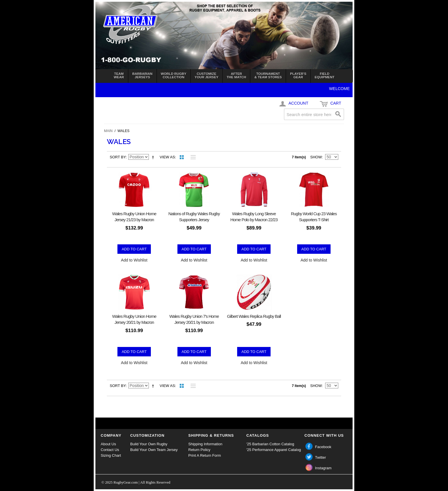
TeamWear (119, 75)
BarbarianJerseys (142, 75)
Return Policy (199, 450)
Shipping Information (205, 444)
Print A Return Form (205, 455)
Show (316, 157)
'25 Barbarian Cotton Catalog (270, 444)
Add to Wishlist (134, 260)
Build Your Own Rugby (149, 444)
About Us (108, 444)
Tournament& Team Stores (268, 75)
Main (108, 131)
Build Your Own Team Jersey (154, 450)
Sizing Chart (111, 455)
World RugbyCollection (174, 75)
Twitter (321, 457)
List (192, 157)
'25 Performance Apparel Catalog (274, 450)
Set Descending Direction (154, 157)
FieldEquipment (324, 75)
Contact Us (110, 450)
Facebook (323, 447)
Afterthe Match (236, 75)
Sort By (118, 157)
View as (167, 157)
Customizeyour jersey (206, 75)
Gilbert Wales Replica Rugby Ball (254, 316)
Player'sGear (298, 75)
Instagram (323, 468)
